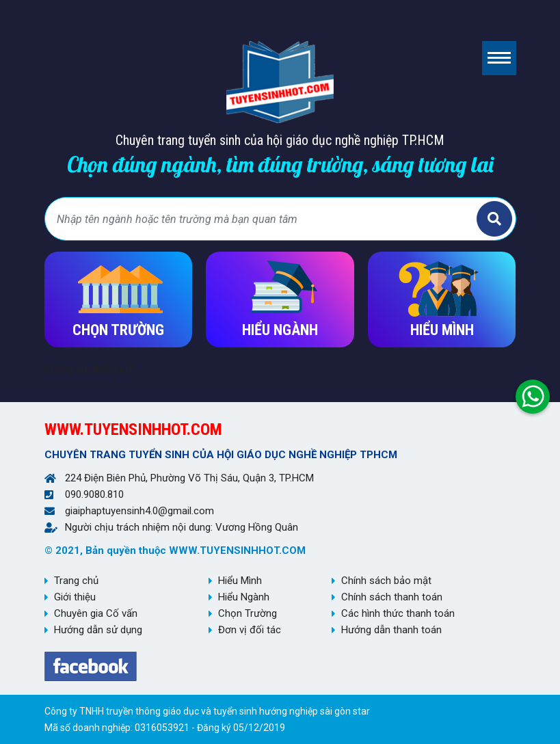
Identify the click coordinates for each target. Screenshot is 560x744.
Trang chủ (76, 581)
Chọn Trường (248, 613)
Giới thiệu (75, 597)
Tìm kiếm (494, 219)
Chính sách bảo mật (386, 581)
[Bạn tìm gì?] (263, 219)
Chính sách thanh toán (392, 597)
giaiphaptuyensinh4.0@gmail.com (139, 511)
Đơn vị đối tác (250, 630)
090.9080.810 (94, 494)
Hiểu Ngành (244, 597)
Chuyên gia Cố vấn (96, 613)
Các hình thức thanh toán (398, 613)
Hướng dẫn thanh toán (391, 630)
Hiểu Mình (240, 581)
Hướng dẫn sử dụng (98, 630)
